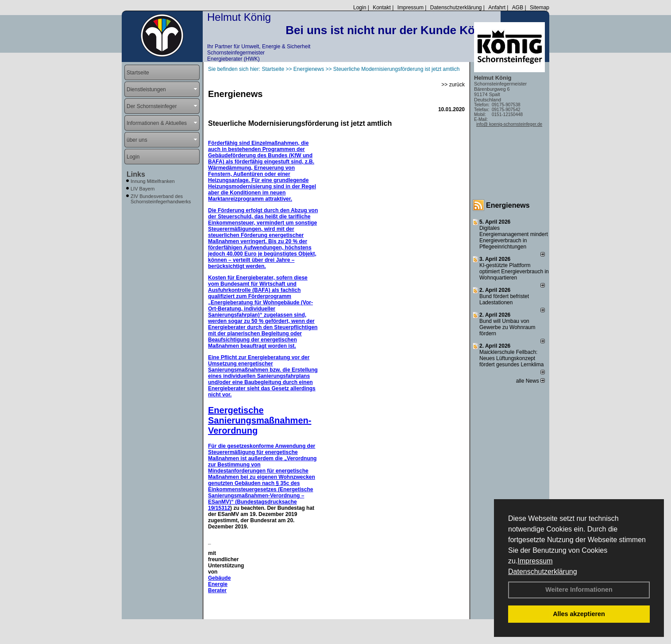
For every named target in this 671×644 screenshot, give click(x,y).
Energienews (508, 205)
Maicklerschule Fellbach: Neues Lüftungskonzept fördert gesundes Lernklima (511, 358)
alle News (530, 381)
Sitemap (540, 8)
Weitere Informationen (579, 590)
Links (136, 174)
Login (360, 8)
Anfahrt (497, 8)
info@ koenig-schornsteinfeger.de (509, 124)
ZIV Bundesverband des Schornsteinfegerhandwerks (161, 199)
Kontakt (382, 8)
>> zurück (453, 85)
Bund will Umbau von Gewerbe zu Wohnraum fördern (507, 327)
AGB (518, 8)
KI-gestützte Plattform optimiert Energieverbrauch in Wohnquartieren (514, 272)
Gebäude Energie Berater (219, 584)
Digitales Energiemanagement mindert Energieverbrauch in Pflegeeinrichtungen (514, 237)
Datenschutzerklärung (543, 572)
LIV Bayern (143, 189)
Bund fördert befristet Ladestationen (504, 299)
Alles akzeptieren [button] (579, 614)
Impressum (535, 561)
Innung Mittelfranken (153, 181)
